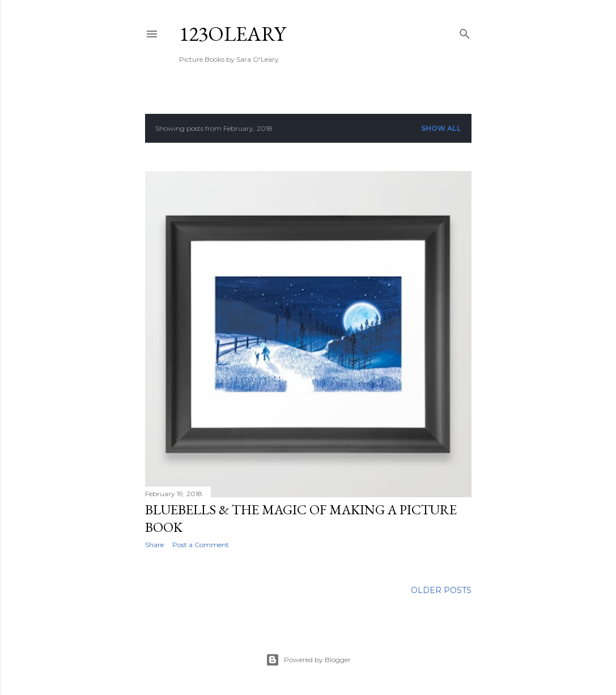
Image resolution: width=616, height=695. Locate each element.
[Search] (465, 31)
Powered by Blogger (308, 660)
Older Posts (441, 590)
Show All (441, 128)
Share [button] (154, 545)
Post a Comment (201, 545)
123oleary (232, 34)
